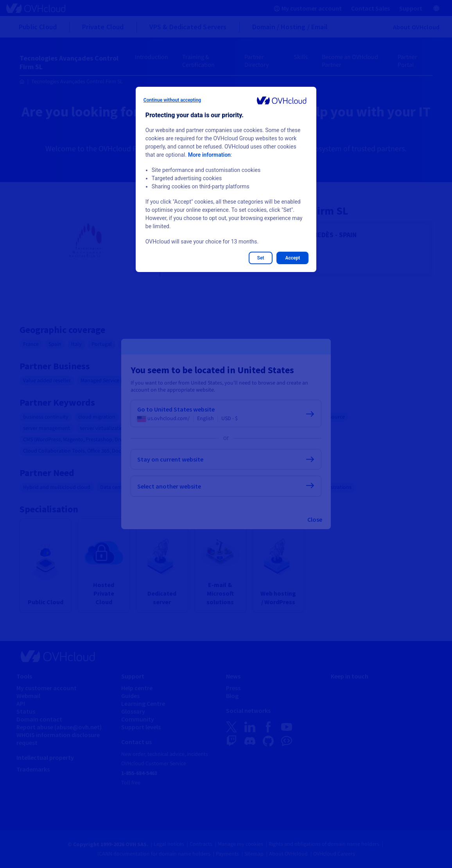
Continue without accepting (172, 100)
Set (261, 258)
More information (209, 155)
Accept (292, 258)
